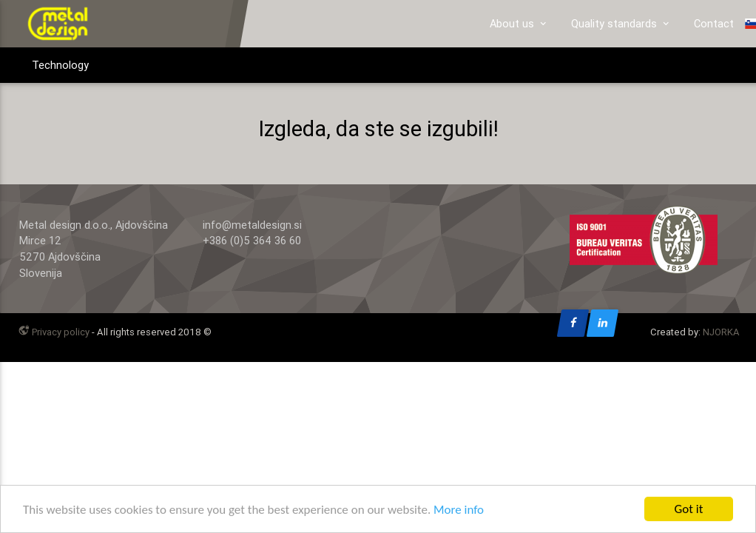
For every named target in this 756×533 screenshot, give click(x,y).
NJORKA (721, 332)
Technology (60, 65)
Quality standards (621, 24)
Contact (714, 23)
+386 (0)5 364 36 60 (252, 240)
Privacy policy (53, 332)
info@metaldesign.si (252, 225)
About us (519, 24)
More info (459, 511)
